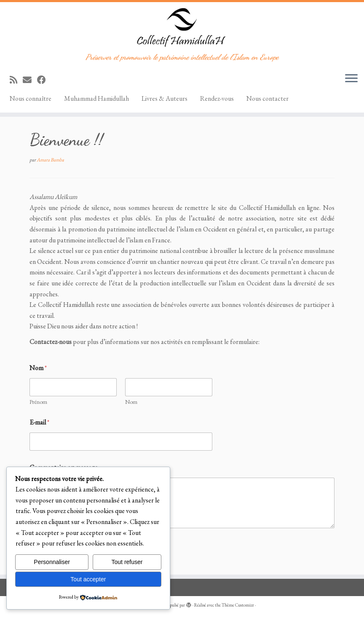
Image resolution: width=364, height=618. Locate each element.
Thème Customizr (238, 605)
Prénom (38, 402)
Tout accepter (88, 579)
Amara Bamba (50, 160)
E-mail (39, 422)
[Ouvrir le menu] (351, 79)
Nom (131, 402)
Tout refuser (127, 562)
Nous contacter (268, 98)
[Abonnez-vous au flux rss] (16, 80)
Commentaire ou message (64, 467)
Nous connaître (31, 98)
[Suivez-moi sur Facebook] (44, 80)
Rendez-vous (217, 98)
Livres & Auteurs (165, 98)
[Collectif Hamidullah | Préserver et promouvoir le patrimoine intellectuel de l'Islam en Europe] (182, 27)
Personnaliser (52, 562)
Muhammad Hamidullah (96, 98)
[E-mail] (30, 80)
